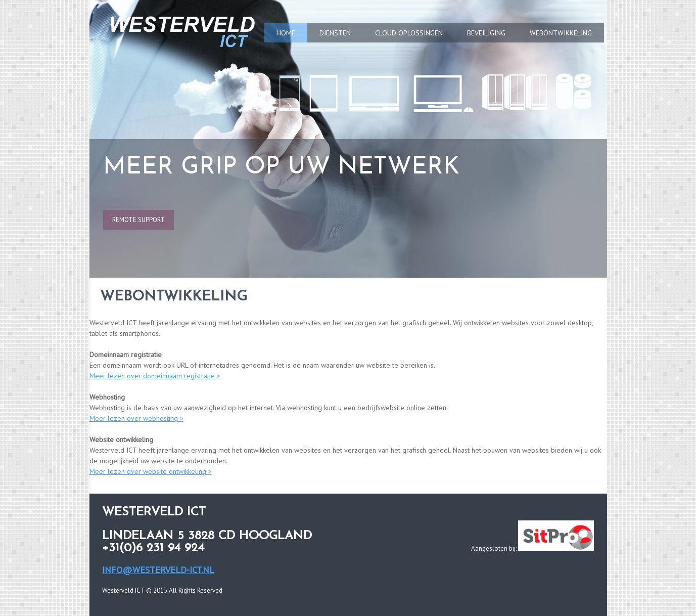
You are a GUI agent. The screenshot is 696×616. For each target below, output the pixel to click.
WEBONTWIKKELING (561, 33)
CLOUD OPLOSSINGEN (409, 33)
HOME (286, 33)
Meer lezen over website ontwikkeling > (151, 471)
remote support (138, 220)
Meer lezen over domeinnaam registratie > (155, 376)
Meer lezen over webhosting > (136, 418)
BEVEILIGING (486, 33)
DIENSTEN (335, 33)
